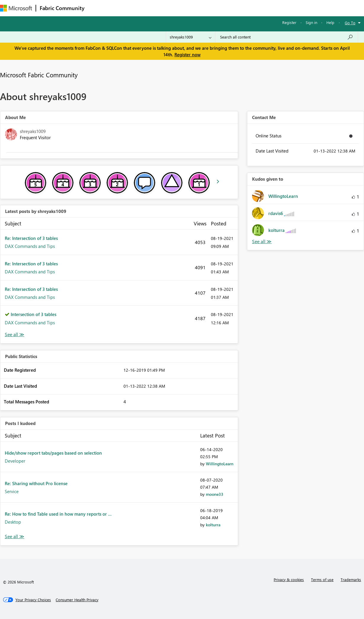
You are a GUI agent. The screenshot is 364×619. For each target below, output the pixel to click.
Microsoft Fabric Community (39, 75)
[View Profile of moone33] (215, 494)
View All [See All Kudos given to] (262, 242)
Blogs (201, 8)
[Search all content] (287, 37)
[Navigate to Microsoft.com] (16, 8)
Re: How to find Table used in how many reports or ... (58, 514)
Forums (98, 8)
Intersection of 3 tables (33, 314)
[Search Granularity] (191, 37)
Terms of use (322, 579)
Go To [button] (350, 23)
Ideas (148, 8)
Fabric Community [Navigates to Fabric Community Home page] (62, 8)
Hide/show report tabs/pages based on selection (53, 453)
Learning (224, 8)
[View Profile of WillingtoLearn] (220, 464)
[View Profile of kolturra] (213, 525)
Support (249, 8)
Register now (187, 54)
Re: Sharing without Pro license (36, 483)
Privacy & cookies (289, 579)
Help (330, 22)
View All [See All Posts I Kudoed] (15, 537)
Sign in (311, 22)
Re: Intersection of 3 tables (31, 238)
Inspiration (124, 8)
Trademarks (351, 579)
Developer (15, 461)
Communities (175, 8)
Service (12, 491)
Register (289, 22)
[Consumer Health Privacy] (77, 600)
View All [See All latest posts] (15, 335)
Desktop (13, 522)
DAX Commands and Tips (30, 246)
